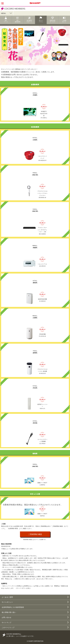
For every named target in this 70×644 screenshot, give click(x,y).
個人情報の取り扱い (9, 612)
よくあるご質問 (7, 597)
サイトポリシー (7, 602)
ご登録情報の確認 (35, 534)
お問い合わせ (6, 617)
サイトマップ (6, 623)
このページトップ (8, 627)
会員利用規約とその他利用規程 (13, 607)
